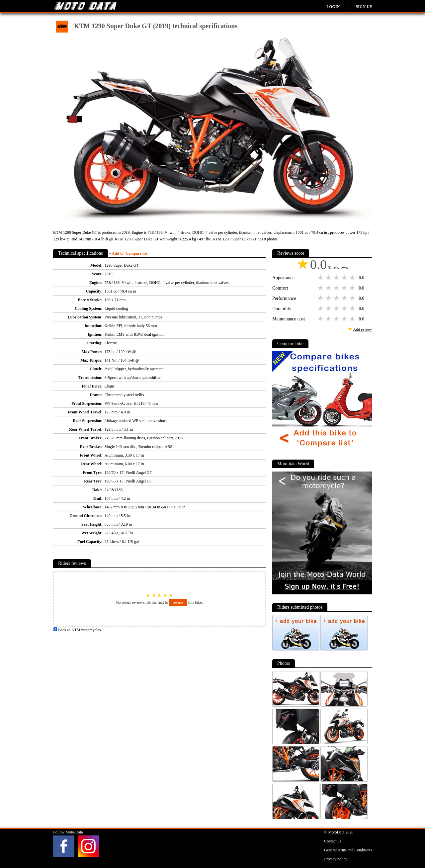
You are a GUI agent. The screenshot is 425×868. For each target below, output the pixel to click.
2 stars (329, 278)
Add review (363, 329)
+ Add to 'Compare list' (129, 253)
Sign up (364, 7)
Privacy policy (336, 859)
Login (333, 7)
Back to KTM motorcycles (77, 630)
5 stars (353, 278)
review (178, 602)
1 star (321, 278)
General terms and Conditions (348, 850)
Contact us (333, 841)
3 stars (337, 278)
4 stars (345, 278)
